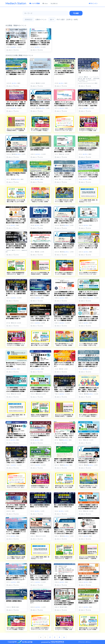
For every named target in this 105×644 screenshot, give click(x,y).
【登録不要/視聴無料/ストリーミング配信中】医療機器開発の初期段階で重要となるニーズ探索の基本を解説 (16, 437)
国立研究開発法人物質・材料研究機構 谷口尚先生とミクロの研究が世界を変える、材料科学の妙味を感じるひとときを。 (40, 105)
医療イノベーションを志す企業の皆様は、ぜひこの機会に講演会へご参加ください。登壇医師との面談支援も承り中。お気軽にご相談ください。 (64, 391)
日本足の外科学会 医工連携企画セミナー (40, 602)
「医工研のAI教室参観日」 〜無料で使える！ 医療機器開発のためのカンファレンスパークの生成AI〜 (40, 294)
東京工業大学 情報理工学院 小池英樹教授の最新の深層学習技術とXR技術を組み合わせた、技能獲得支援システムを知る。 (16, 151)
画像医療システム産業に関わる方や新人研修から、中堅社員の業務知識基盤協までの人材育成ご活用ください (40, 44)
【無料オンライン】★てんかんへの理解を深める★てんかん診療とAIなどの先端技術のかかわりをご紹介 (64, 105)
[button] (10, 50)
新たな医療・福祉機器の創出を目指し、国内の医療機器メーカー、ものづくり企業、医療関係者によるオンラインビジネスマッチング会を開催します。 (64, 579)
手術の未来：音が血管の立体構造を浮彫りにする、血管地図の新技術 (16, 293)
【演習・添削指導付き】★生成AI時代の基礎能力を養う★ (16, 318)
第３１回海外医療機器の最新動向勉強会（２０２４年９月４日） (40, 506)
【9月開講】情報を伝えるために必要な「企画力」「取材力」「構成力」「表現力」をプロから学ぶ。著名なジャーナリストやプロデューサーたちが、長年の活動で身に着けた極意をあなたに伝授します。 (88, 392)
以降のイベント (41, 19)
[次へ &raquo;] (64, 637)
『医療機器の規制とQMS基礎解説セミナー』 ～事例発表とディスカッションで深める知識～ (16, 532)
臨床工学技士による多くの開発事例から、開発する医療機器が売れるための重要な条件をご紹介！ (88, 532)
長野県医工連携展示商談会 (14, 601)
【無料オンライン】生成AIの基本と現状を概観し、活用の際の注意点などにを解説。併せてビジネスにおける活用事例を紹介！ (40, 222)
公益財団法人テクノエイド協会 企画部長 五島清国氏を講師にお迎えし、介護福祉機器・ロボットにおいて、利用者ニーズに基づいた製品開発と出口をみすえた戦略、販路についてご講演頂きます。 (16, 75)
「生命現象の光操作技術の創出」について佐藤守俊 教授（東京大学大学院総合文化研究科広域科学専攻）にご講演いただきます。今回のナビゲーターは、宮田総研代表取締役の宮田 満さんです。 (40, 249)
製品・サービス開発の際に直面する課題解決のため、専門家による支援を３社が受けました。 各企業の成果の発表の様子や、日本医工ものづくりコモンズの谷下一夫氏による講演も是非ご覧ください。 (40, 178)
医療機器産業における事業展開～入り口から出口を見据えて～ (88, 149)
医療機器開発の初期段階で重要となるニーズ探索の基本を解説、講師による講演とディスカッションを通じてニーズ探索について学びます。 (40, 366)
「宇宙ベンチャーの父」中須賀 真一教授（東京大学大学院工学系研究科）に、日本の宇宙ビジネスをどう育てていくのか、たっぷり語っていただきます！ (64, 223)
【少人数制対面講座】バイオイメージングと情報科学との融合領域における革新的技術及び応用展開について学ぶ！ (16, 390)
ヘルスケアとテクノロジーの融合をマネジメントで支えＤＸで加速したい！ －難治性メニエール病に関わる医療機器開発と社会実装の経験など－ (88, 248)
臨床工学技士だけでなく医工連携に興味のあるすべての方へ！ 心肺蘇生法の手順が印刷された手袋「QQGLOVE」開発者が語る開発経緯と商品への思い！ (16, 223)
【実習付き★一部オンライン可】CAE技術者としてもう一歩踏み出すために (40, 532)
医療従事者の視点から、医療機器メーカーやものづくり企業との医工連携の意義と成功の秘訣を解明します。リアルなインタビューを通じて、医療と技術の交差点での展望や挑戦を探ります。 (88, 321)
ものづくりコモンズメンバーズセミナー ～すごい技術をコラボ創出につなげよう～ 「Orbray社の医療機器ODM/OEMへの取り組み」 (88, 176)
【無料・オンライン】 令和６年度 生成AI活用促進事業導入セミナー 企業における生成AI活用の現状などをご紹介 (89, 579)
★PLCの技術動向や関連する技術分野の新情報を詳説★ (40, 149)
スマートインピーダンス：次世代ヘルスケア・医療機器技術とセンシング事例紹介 (40, 436)
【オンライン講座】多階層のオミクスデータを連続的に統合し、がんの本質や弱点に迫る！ (40, 461)
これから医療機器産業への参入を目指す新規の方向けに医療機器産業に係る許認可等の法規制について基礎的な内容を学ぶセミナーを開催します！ (64, 295)
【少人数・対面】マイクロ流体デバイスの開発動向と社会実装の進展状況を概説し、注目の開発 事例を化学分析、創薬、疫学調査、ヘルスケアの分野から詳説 (64, 152)
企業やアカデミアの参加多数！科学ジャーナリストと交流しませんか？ (64, 365)
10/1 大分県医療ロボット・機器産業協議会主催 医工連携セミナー (88, 602)
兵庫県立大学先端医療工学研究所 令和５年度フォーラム (16, 174)
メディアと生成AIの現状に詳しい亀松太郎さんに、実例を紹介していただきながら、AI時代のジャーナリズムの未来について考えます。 (88, 462)
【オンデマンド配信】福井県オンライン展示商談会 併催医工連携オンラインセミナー (64, 73)
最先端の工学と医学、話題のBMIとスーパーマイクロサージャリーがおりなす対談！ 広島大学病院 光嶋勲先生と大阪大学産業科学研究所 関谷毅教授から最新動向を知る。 (88, 106)
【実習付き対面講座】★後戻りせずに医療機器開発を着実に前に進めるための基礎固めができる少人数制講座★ (40, 390)
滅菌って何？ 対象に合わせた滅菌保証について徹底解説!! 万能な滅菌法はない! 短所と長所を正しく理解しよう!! (88, 365)
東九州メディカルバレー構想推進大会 (88, 72)
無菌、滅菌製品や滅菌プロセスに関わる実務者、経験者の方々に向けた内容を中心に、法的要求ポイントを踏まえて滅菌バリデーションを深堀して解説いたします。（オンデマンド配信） (16, 45)
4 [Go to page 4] (60, 637)
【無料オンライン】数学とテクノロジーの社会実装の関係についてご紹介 (88, 221)
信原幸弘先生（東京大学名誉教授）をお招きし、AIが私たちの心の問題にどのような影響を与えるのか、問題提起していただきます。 (64, 247)
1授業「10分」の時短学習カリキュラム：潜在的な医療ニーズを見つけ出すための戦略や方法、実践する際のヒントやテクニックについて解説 (40, 320)
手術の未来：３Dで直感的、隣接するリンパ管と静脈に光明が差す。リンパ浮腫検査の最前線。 (64, 318)
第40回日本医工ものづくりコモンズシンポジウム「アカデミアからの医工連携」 (16, 365)
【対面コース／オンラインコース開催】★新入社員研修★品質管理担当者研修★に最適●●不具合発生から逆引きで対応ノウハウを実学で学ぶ (88, 295)
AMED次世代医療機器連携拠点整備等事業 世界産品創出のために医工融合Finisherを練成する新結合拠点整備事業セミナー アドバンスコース (40, 74)
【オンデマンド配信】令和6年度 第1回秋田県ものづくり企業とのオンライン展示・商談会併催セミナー (16, 508)
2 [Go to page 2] (50, 637)
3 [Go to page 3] (55, 637)
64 (51, 19)
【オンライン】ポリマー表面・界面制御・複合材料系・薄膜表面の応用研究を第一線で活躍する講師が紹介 (16, 105)
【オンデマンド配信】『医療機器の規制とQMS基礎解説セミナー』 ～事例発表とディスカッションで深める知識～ (16, 579)
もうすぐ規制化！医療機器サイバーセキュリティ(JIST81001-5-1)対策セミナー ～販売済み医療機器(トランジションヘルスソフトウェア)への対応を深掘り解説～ (64, 177)
